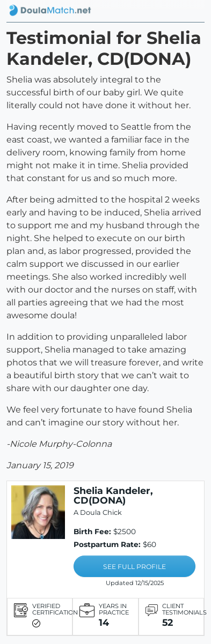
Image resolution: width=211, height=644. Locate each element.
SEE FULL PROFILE (134, 567)
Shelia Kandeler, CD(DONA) (113, 495)
